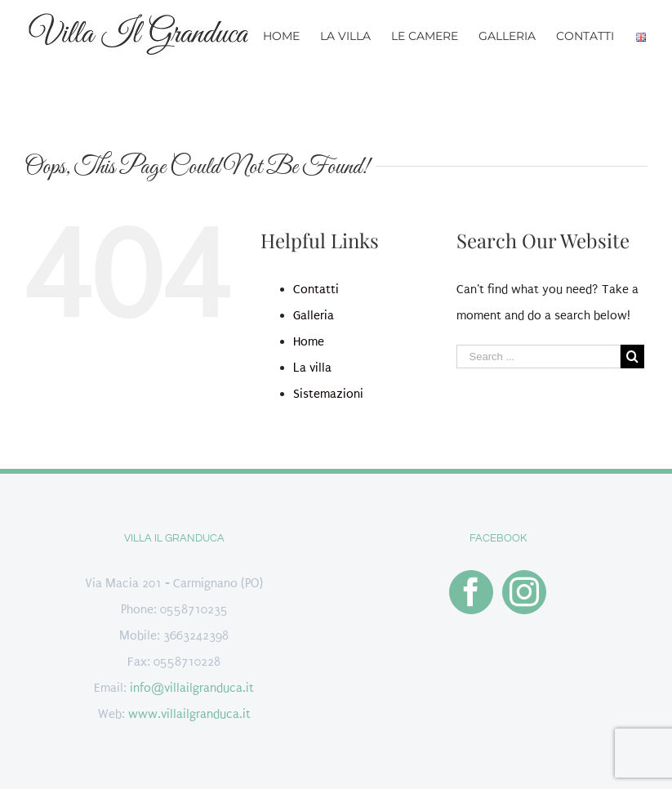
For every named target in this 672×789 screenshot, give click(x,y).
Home (309, 341)
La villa (312, 368)
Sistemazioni (328, 394)
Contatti (316, 289)
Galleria (314, 315)
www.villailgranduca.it (189, 714)
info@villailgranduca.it (192, 688)
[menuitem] (291, 35)
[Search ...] (538, 357)
